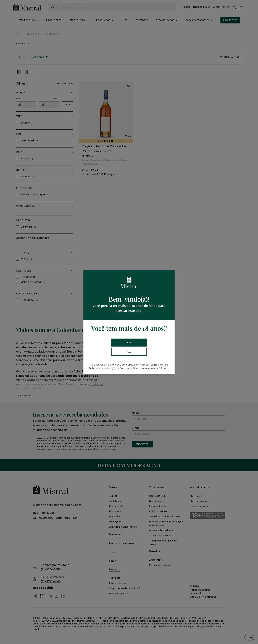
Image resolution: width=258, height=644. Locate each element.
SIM (129, 343)
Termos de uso (159, 365)
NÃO (129, 352)
